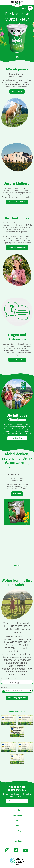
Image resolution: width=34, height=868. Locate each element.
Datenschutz (17, 841)
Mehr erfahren (17, 91)
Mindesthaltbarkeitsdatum (10, 679)
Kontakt (17, 810)
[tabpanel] (17, 500)
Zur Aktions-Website (17, 438)
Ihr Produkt (5, 687)
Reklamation (17, 815)
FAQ (17, 821)
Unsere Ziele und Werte (17, 202)
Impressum (17, 836)
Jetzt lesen (17, 494)
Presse (17, 826)
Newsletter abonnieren (17, 801)
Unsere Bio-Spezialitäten (17, 248)
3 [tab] (19, 566)
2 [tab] (17, 566)
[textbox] (14, 691)
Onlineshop (17, 831)
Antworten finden (17, 360)
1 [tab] (15, 566)
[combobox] (17, 691)
